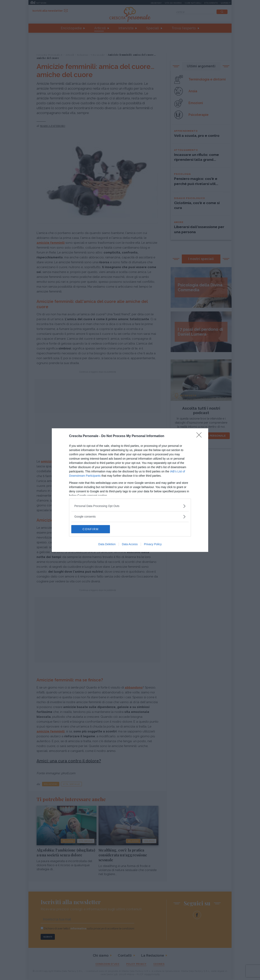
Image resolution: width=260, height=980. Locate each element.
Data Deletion (107, 544)
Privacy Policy (153, 544)
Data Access (130, 544)
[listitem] (130, 506)
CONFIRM (90, 529)
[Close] (200, 436)
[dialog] (130, 490)
